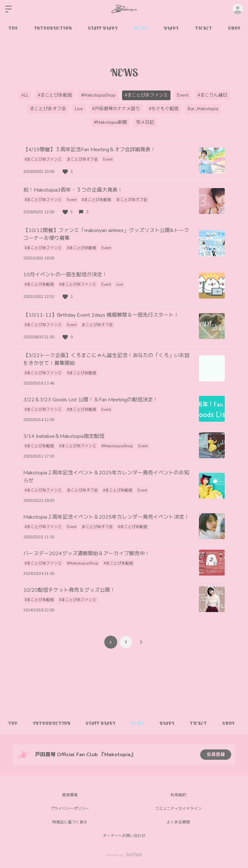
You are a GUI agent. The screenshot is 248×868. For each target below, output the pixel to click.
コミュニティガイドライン (178, 809)
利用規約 (178, 795)
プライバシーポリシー (70, 809)
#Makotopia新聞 (110, 122)
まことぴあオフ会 (48, 109)
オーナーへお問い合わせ (124, 836)
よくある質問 (178, 822)
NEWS (140, 28)
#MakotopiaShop (98, 95)
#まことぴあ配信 (55, 95)
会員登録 (216, 754)
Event (183, 95)
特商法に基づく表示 (70, 822)
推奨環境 (70, 795)
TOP (13, 28)
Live (79, 109)
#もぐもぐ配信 (164, 109)
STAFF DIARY (103, 28)
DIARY (171, 28)
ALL (25, 95)
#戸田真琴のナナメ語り (116, 109)
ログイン (238, 9)
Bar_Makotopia (203, 109)
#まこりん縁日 (212, 95)
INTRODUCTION (53, 28)
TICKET (203, 28)
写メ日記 (145, 122)
